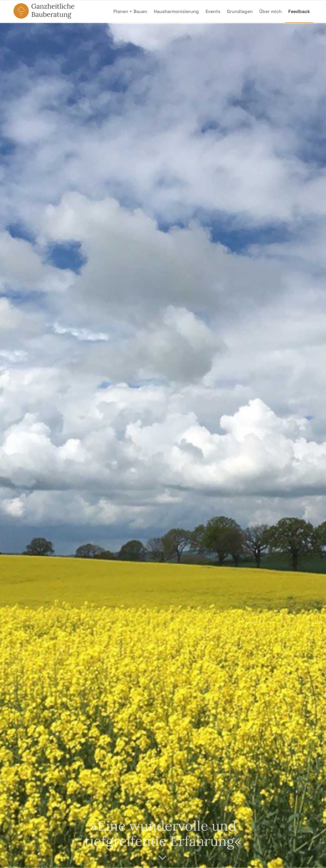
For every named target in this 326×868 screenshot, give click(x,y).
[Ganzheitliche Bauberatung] (46, 11)
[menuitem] (130, 11)
